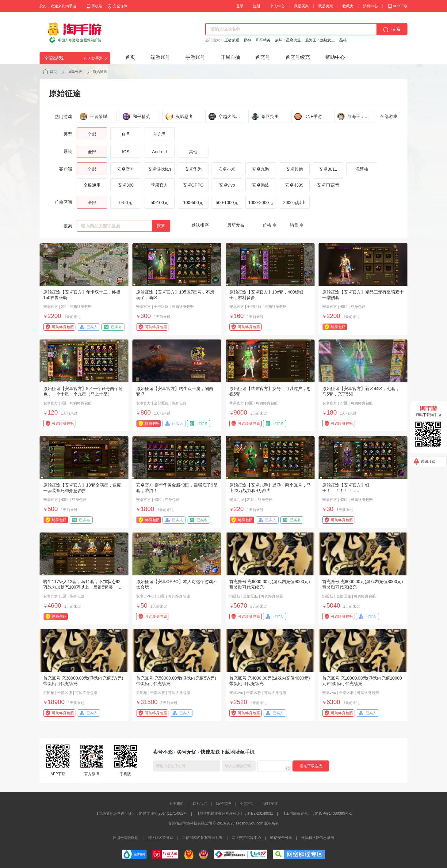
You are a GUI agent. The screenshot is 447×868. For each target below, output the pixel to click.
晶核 (343, 40)
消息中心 (370, 6)
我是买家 (301, 6)
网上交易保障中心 (246, 838)
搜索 (161, 226)
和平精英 (263, 40)
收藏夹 (348, 6)
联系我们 (200, 804)
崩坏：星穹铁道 (288, 40)
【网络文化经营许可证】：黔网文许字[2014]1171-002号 (141, 813)
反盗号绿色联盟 (126, 838)
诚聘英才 (271, 804)
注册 (257, 6)
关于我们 (176, 804)
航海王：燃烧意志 (320, 40)
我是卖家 (326, 6)
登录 (240, 6)
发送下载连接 (311, 766)
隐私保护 (223, 804)
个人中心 (277, 6)
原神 (247, 40)
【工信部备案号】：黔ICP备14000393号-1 (317, 813)
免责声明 (247, 804)
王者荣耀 (232, 40)
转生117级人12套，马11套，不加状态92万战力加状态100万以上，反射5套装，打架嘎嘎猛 (82, 587)
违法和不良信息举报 (318, 838)
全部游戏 (389, 116)
